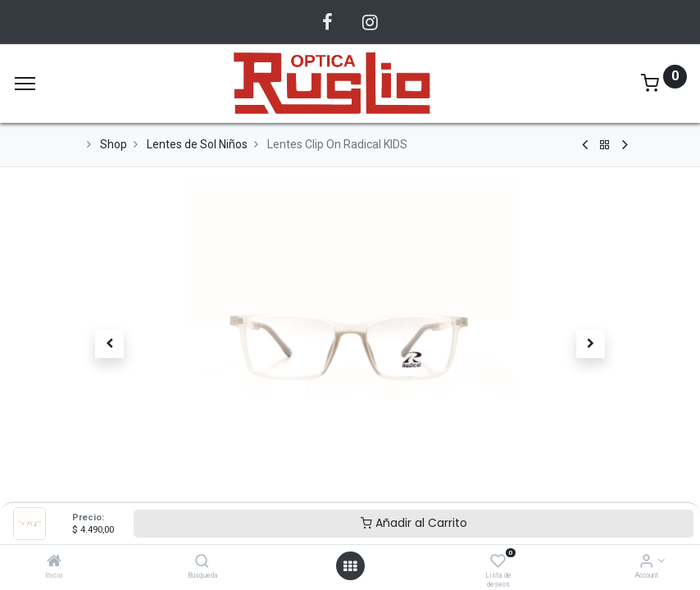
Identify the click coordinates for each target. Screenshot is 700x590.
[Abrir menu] (350, 566)
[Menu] (25, 84)
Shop (114, 144)
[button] (110, 344)
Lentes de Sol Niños (197, 144)
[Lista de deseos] (498, 562)
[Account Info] (646, 562)
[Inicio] (54, 562)
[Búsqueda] (202, 562)
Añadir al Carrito (414, 523)
